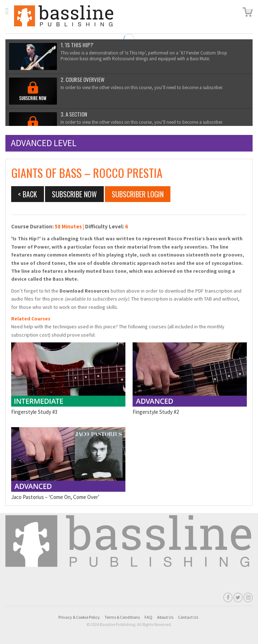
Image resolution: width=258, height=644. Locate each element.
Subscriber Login (138, 194)
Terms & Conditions (122, 617)
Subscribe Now (74, 194)
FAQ (148, 617)
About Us (165, 617)
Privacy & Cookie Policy (79, 617)
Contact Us (188, 617)
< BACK (28, 194)
